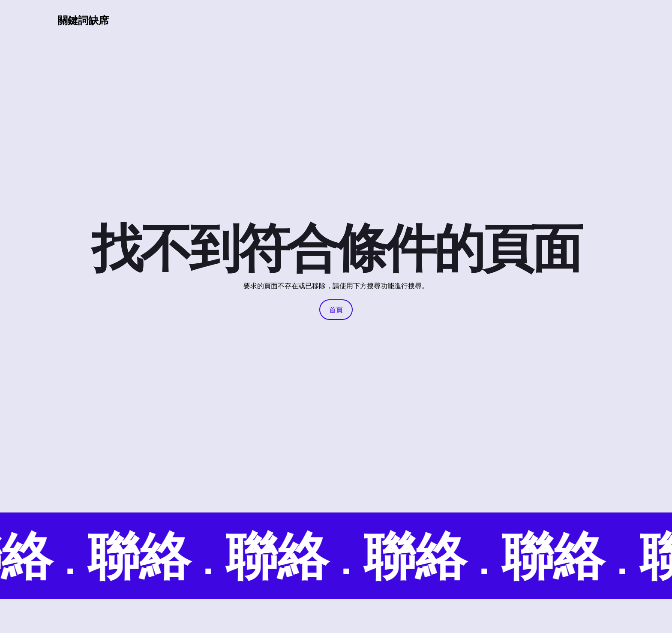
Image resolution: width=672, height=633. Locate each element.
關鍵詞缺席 (83, 20)
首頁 (336, 310)
